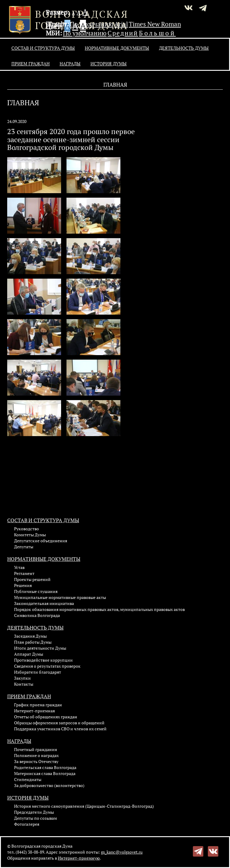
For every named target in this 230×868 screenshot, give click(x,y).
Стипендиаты (28, 779)
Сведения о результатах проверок (47, 666)
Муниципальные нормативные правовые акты (60, 597)
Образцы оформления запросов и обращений (59, 723)
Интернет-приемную (79, 858)
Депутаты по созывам (35, 818)
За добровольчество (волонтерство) (49, 785)
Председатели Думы (34, 812)
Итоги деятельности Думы (40, 648)
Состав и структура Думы (43, 48)
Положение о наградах (36, 755)
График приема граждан (38, 705)
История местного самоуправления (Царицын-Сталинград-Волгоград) (84, 806)
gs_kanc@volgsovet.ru (122, 852)
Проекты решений (32, 579)
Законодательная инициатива (44, 603)
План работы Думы (33, 642)
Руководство (27, 529)
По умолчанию (92, 24)
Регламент (24, 573)
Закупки (22, 678)
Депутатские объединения (41, 541)
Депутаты (24, 547)
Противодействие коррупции (43, 660)
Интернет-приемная (34, 711)
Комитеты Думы (30, 535)
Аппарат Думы (29, 654)
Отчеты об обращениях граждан (46, 717)
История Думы (109, 64)
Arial (121, 24)
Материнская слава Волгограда (45, 773)
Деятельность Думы (184, 48)
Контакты (24, 684)
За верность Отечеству (36, 761)
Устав (19, 567)
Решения (23, 585)
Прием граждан (31, 64)
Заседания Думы (30, 636)
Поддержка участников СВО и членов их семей (60, 729)
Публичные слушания (36, 591)
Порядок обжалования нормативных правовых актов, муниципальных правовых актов (99, 609)
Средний (123, 33)
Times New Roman (155, 24)
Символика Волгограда (37, 615)
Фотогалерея (27, 824)
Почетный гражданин (36, 749)
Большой (157, 33)
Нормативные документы (117, 48)
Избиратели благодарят (38, 672)
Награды (70, 64)
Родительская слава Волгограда (45, 767)
